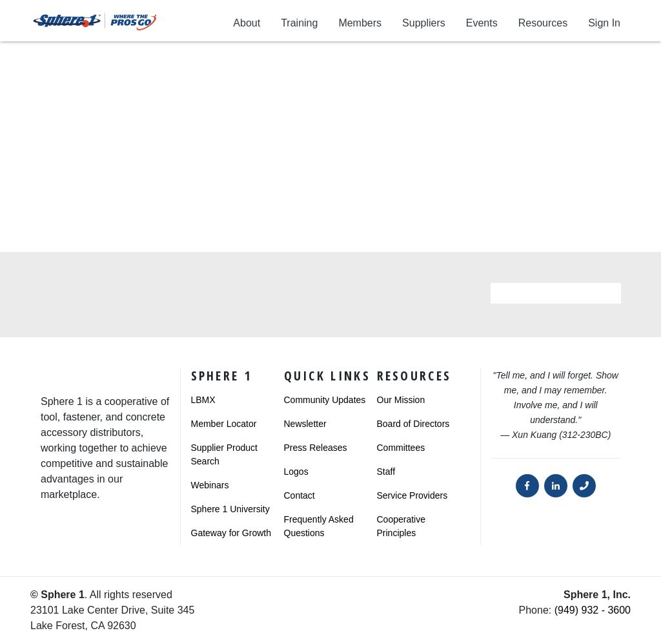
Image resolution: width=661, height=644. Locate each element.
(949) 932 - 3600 (593, 610)
